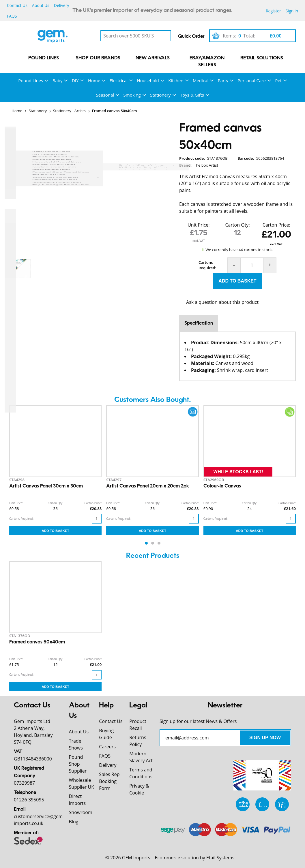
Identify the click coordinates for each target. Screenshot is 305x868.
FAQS (12, 16)
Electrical (119, 80)
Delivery (62, 5)
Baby (58, 80)
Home (94, 80)
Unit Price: (199, 225)
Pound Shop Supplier (78, 764)
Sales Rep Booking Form (109, 781)
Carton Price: (276, 225)
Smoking (132, 95)
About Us (41, 5)
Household (148, 80)
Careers (107, 747)
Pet (278, 80)
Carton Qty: (237, 225)
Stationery (160, 95)
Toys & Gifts (192, 95)
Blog (74, 822)
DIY (75, 80)
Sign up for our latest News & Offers (198, 721)
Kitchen (176, 80)
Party (223, 80)
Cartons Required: (207, 265)
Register (273, 11)
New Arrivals (153, 58)
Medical (201, 80)
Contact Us (17, 5)
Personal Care (252, 80)
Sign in (292, 11)
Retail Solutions (262, 58)
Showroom (81, 812)
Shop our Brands (98, 58)
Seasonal (105, 95)
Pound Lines (44, 58)
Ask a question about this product (222, 302)
